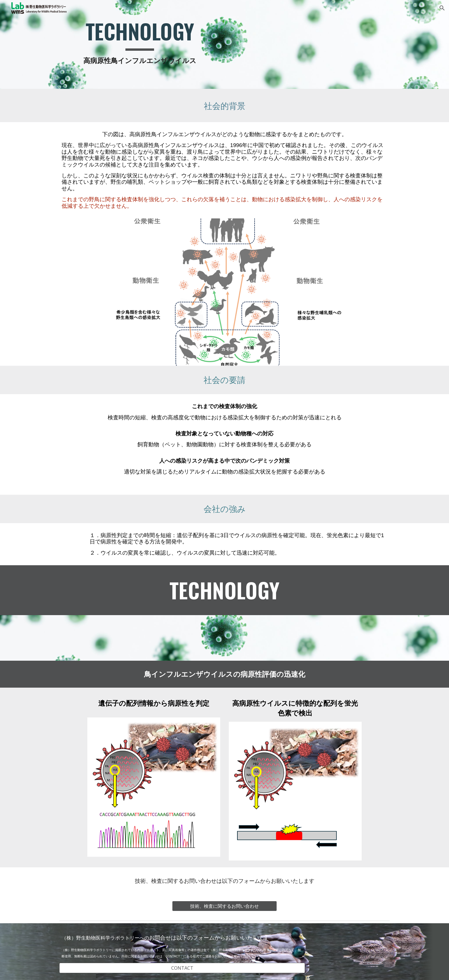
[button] (442, 8)
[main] (140, 44)
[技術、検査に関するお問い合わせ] (224, 906)
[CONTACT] (182, 968)
